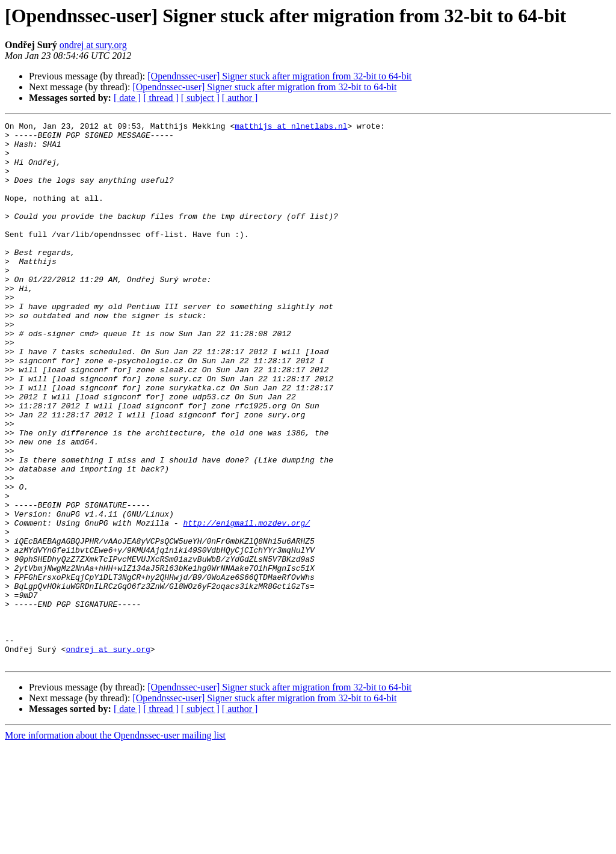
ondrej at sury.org (93, 45)
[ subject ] (200, 98)
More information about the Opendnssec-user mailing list (115, 843)
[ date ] (127, 98)
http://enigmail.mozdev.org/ (246, 604)
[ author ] (240, 98)
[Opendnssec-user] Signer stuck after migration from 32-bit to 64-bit (279, 76)
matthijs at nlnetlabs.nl (291, 127)
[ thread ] (161, 98)
